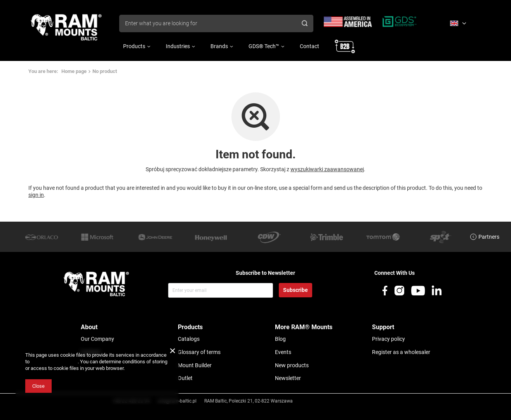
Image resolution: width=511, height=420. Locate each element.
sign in (36, 195)
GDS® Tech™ (264, 46)
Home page (74, 71)
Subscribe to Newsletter (265, 273)
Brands (219, 46)
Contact (309, 46)
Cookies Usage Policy (54, 362)
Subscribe (295, 290)
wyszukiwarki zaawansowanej (327, 169)
